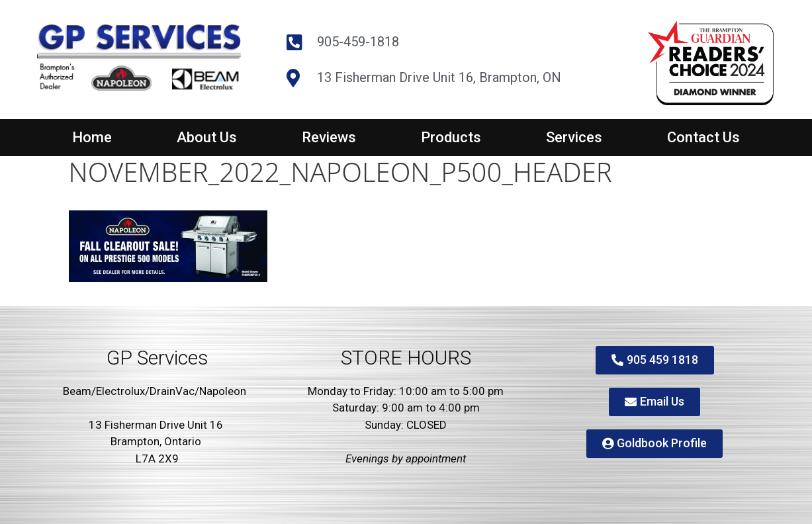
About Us (207, 137)
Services (574, 137)
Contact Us (703, 137)
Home (92, 137)
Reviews (329, 137)
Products (451, 137)
